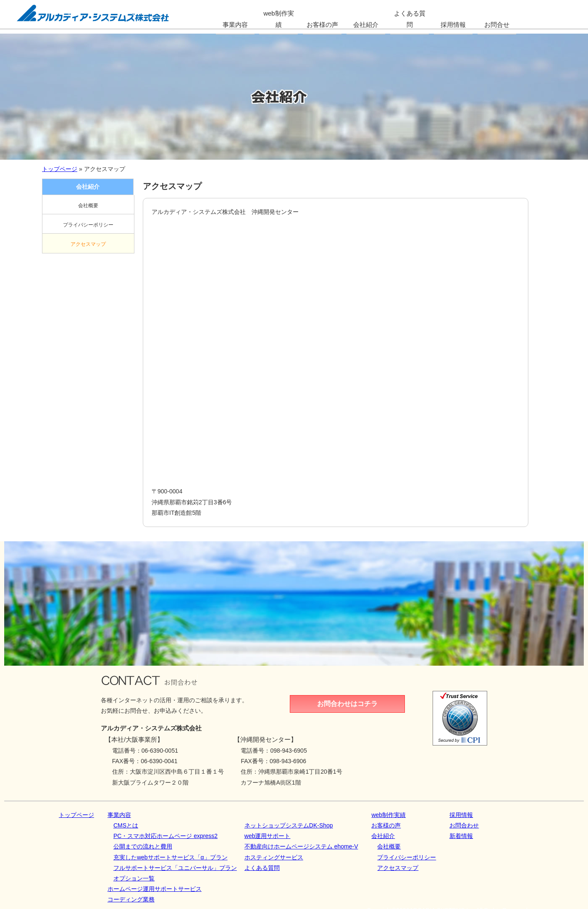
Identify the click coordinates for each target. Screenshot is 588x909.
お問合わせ (464, 825)
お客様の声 (386, 825)
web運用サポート (268, 836)
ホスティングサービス (274, 857)
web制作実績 (388, 815)
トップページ (60, 169)
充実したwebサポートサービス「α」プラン (171, 857)
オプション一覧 (134, 878)
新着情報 (461, 836)
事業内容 (119, 815)
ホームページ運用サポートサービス (155, 889)
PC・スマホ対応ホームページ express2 (165, 836)
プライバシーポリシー (88, 225)
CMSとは (126, 825)
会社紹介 (383, 836)
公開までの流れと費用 (143, 846)
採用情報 (461, 815)
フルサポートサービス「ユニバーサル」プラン (175, 868)
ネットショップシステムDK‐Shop (289, 825)
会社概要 (88, 206)
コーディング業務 (131, 899)
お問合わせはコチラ (347, 704)
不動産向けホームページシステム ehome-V (301, 846)
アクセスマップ (88, 244)
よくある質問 (262, 868)
